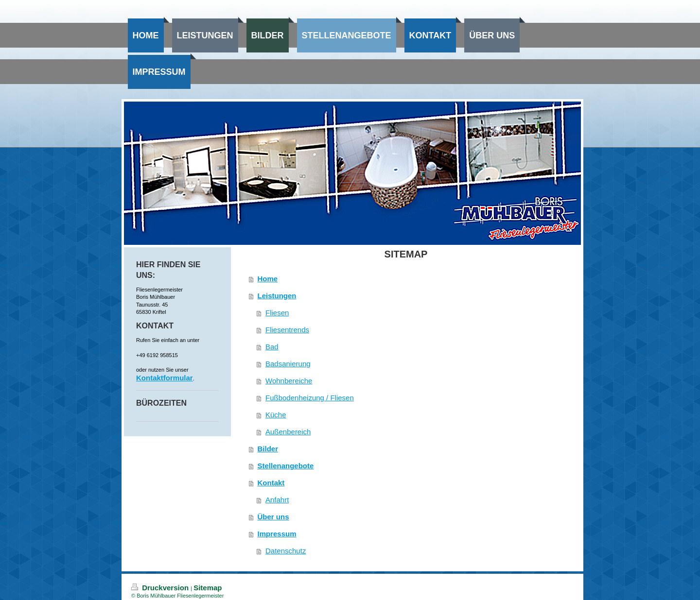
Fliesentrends (287, 330)
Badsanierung (288, 364)
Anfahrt (277, 500)
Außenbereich (288, 432)
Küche (276, 415)
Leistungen (277, 296)
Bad (272, 347)
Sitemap (208, 588)
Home (268, 279)
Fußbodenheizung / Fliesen (310, 398)
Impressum (277, 534)
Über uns (273, 517)
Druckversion (161, 588)
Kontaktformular (165, 378)
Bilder (268, 449)
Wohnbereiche (289, 381)
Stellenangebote (286, 466)
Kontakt (271, 483)
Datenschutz (286, 551)
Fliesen (277, 313)
